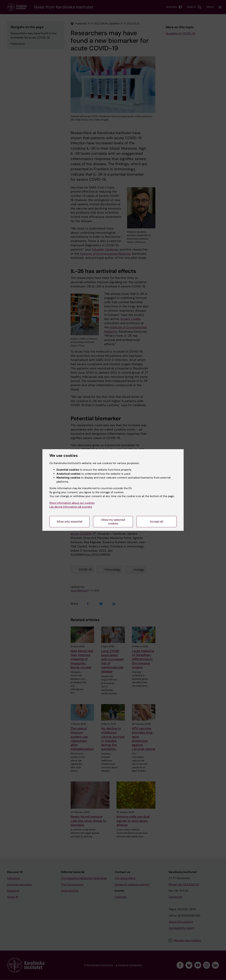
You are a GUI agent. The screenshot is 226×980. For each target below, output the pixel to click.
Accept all (157, 522)
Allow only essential (69, 522)
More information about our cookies (72, 503)
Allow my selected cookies (113, 522)
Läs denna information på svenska (71, 507)
